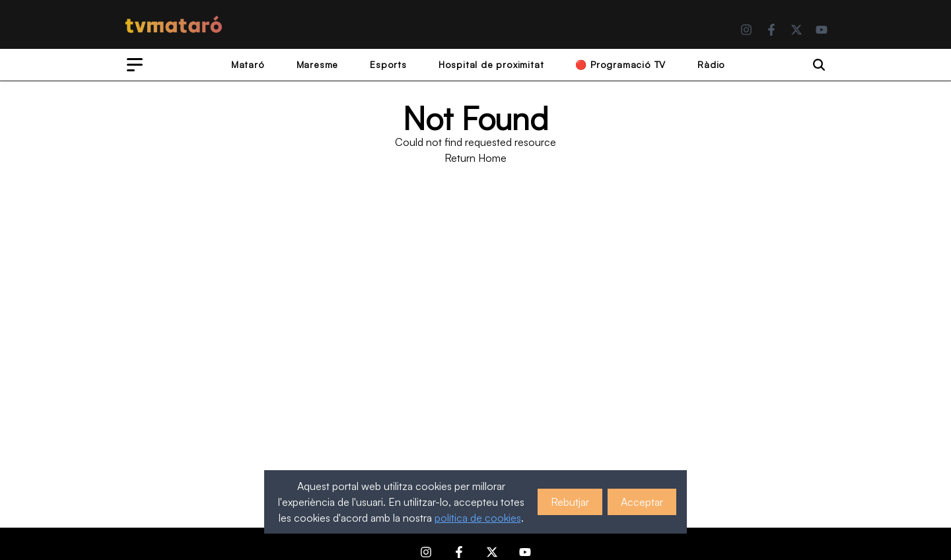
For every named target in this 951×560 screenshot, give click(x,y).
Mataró (248, 64)
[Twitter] (796, 30)
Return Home (475, 158)
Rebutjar (570, 502)
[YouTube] (822, 30)
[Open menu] (135, 65)
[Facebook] (771, 30)
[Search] (819, 65)
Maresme (318, 64)
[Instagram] (746, 30)
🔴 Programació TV (620, 64)
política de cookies (478, 518)
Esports (388, 64)
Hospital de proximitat (491, 64)
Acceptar (642, 502)
